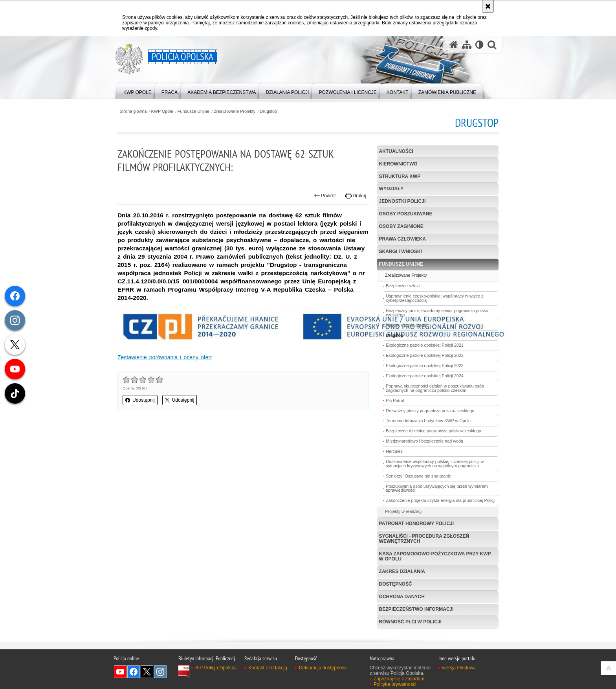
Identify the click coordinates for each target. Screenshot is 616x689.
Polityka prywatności (395, 684)
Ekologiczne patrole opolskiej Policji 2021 (424, 345)
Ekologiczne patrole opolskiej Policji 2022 (424, 355)
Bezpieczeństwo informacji (416, 609)
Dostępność (396, 584)
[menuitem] (137, 91)
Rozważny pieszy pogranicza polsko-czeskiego (430, 411)
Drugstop (268, 111)
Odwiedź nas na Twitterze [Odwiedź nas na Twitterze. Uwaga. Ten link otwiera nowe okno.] (147, 672)
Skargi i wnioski (401, 252)
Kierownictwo (398, 164)
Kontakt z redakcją (268, 668)
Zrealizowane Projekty (235, 111)
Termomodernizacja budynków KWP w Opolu (428, 421)
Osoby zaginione (401, 226)
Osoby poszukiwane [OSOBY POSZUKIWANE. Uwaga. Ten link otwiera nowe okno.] (406, 214)
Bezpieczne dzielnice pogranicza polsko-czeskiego (433, 431)
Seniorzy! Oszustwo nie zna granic (418, 476)
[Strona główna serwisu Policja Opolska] (454, 45)
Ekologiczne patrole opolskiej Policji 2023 (424, 366)
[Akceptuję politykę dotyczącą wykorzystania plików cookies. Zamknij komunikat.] (488, 6)
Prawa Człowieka (403, 239)
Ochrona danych (402, 597)
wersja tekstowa (459, 668)
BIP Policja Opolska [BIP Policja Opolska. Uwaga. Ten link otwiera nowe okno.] (216, 668)
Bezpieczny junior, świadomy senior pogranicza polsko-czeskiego (438, 313)
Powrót (325, 196)
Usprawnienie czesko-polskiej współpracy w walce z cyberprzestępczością (434, 298)
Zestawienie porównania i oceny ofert (165, 357)
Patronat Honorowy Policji (416, 524)
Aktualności (396, 151)
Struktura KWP (400, 176)
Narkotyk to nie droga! (407, 325)
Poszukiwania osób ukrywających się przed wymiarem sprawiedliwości (437, 488)
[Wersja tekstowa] (479, 45)
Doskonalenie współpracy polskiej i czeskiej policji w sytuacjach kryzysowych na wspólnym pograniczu (435, 464)
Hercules (394, 451)
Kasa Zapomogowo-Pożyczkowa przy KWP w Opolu (435, 556)
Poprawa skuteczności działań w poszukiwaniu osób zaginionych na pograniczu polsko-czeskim (435, 388)
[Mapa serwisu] (467, 45)
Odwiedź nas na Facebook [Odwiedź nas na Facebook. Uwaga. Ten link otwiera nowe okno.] (134, 672)
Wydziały (391, 189)
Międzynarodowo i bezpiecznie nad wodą (424, 441)
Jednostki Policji (402, 201)
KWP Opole (162, 111)
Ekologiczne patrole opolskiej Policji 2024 (424, 376)
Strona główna (133, 111)
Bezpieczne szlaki (403, 286)
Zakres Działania (402, 571)
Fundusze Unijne (193, 111)
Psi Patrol (395, 401)
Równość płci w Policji (410, 622)
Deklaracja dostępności (323, 668)
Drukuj (356, 196)
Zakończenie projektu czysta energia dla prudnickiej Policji (440, 500)
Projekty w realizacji (404, 511)
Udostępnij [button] (140, 400)
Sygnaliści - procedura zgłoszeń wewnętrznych (424, 539)
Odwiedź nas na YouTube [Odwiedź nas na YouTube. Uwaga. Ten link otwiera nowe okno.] (120, 672)
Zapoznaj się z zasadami (400, 679)
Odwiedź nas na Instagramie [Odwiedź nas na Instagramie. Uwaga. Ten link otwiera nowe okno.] (160, 672)
